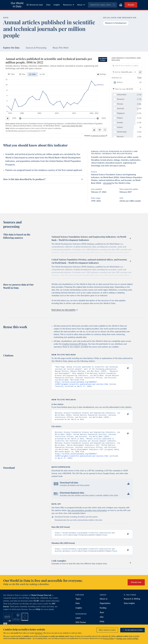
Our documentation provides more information (87, 518)
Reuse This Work (61, 48)
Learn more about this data (72, 126)
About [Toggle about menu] (81, 5)
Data (48, 5)
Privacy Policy (108, 639)
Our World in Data (17, 5)
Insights (57, 5)
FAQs (38, 618)
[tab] (11, 74)
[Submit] (114, 5)
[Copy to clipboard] (125, 368)
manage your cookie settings (127, 639)
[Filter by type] (127, 89)
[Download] (94, 130)
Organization (105, 612)
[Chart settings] (102, 74)
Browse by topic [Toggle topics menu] (35, 5)
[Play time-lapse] (8, 118)
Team (102, 621)
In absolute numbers (98, 136)
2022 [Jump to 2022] (104, 118)
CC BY (43, 131)
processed (108, 183)
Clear (140, 78)
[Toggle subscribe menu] (121, 5)
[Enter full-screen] (105, 130)
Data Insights (129, 612)
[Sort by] (124, 72)
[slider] (20, 118)
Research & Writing (132, 607)
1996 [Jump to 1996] (14, 118)
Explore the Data (11, 48)
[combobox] (103, 5)
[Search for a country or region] (127, 66)
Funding (103, 616)
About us (104, 607)
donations (39, 633)
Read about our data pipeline (64, 310)
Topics (78, 607)
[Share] (100, 130)
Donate (131, 5)
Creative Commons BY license (75, 344)
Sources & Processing (36, 48)
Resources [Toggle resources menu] (69, 5)
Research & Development (116, 23)
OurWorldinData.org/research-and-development (23, 131)
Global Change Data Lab (41, 604)
